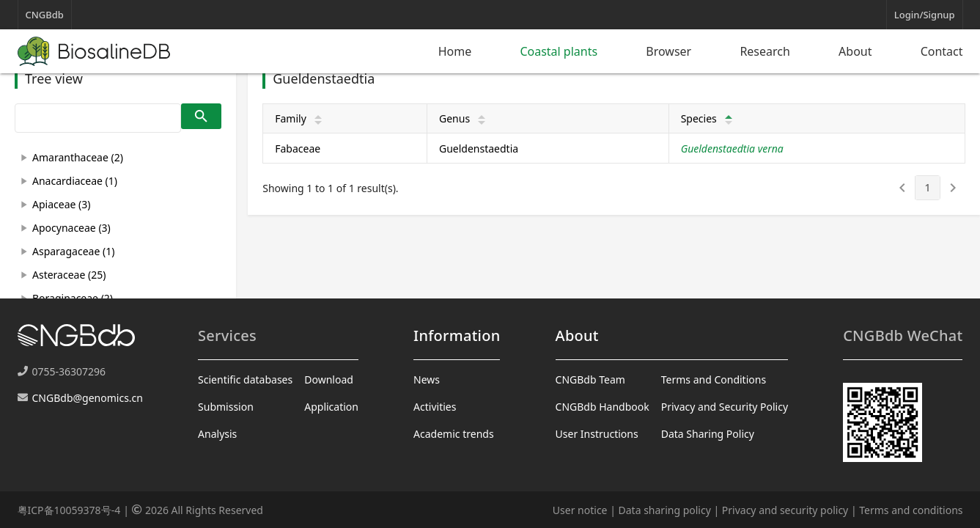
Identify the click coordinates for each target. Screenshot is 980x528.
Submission (226, 407)
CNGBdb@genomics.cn (88, 398)
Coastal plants (559, 51)
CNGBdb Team (590, 379)
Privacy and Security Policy (725, 407)
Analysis (217, 434)
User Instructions (597, 434)
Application (331, 407)
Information (457, 335)
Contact (942, 51)
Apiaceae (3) (61, 204)
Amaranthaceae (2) (78, 157)
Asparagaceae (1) (73, 251)
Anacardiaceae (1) (75, 181)
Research (765, 51)
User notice (580, 510)
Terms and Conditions (714, 379)
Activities (435, 407)
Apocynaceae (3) (71, 228)
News (427, 379)
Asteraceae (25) (69, 275)
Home (455, 51)
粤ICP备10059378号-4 (69, 510)
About (855, 51)
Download (329, 379)
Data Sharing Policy (708, 434)
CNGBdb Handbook (603, 407)
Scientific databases (245, 379)
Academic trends (454, 434)
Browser (668, 51)
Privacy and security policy (785, 510)
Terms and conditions (911, 510)
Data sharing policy (665, 510)
